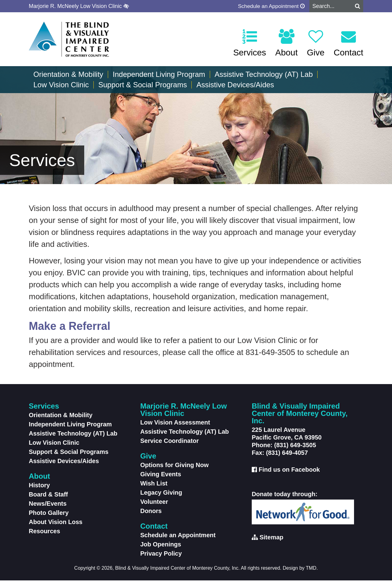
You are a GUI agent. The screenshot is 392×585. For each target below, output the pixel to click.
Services (249, 43)
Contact (349, 43)
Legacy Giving (161, 497)
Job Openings (161, 549)
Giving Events (161, 479)
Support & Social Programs (143, 85)
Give (316, 43)
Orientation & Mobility (68, 74)
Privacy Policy (161, 558)
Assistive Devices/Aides (235, 85)
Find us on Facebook (289, 474)
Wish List (154, 488)
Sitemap (271, 542)
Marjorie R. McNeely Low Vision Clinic (79, 6)
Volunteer (154, 506)
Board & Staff (48, 499)
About (286, 43)
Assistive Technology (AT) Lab (264, 74)
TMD (311, 573)
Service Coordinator (170, 445)
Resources (44, 536)
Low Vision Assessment (175, 427)
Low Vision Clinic (61, 85)
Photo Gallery (49, 517)
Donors (151, 515)
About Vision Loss (56, 526)
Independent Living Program (159, 74)
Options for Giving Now (174, 470)
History (39, 490)
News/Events (48, 508)
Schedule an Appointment (270, 6)
